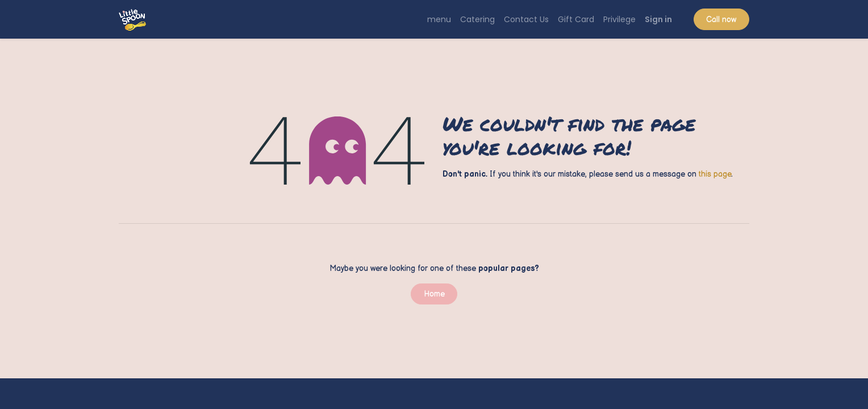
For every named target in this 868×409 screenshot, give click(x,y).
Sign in (658, 19)
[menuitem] (439, 20)
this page (715, 174)
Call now (721, 20)
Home (434, 294)
